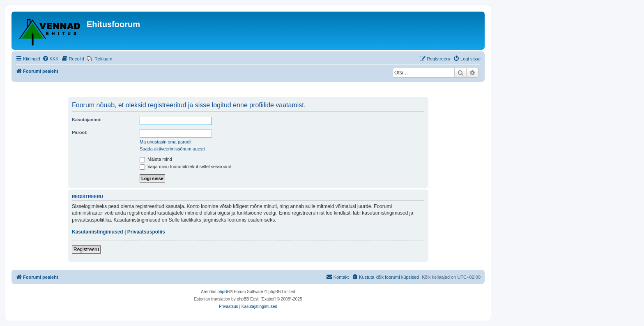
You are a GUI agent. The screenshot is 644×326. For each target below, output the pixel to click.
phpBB (223, 292)
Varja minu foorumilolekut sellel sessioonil (185, 166)
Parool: (80, 132)
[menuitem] (51, 59)
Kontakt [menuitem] (337, 277)
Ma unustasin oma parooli (166, 142)
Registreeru (86, 250)
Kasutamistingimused (98, 232)
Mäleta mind (156, 159)
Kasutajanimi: (87, 120)
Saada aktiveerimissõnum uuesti (172, 149)
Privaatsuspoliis (146, 232)
